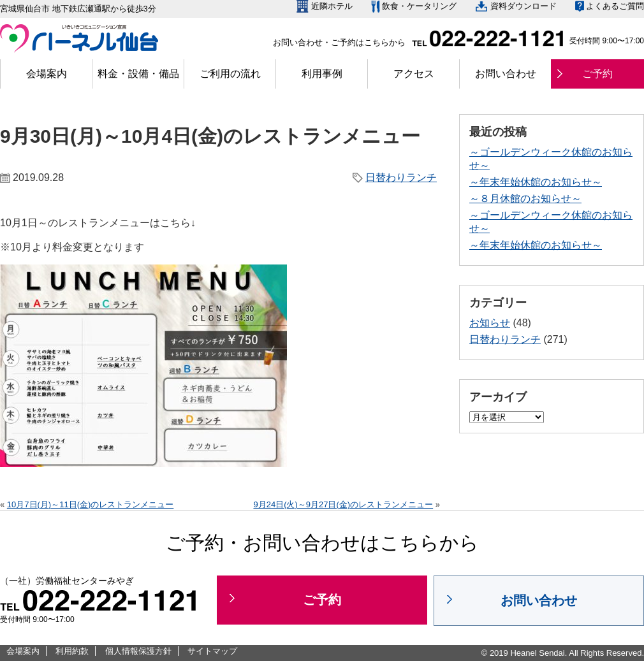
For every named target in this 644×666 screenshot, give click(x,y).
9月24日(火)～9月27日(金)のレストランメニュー (343, 504)
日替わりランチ (401, 177)
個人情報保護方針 (138, 651)
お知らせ (490, 323)
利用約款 (72, 651)
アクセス (414, 74)
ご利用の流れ (230, 74)
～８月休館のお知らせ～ (525, 199)
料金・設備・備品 (138, 74)
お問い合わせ (506, 74)
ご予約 (597, 74)
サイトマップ (212, 651)
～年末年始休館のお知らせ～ (536, 182)
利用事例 (322, 74)
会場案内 (47, 74)
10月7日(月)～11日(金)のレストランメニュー (90, 504)
